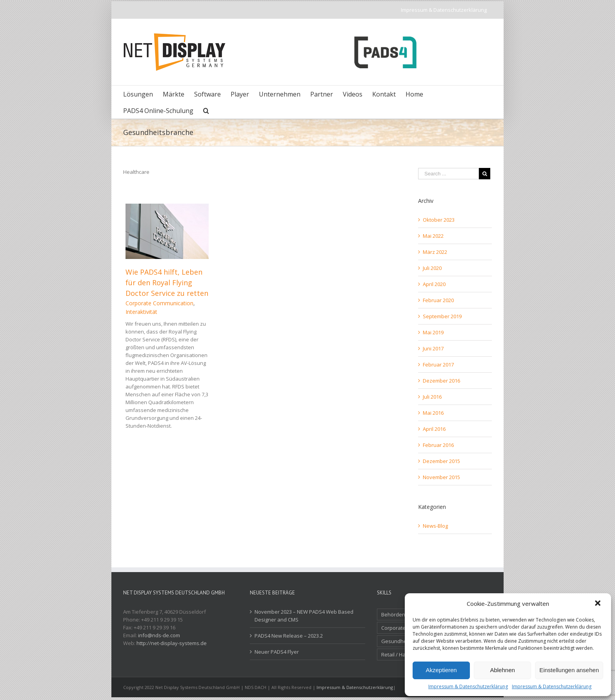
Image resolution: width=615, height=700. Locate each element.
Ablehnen (502, 670)
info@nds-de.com (159, 635)
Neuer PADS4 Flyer (277, 652)
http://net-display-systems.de (172, 643)
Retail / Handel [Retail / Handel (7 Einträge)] (399, 654)
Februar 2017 (438, 365)
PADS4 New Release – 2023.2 (289, 636)
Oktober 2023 (439, 220)
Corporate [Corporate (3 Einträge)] (393, 628)
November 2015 (441, 477)
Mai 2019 (433, 332)
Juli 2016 (432, 397)
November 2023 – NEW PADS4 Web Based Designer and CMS (304, 616)
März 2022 (435, 252)
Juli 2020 (432, 268)
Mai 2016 (433, 413)
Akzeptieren (441, 670)
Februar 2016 (438, 445)
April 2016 (434, 429)
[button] (599, 604)
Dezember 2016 (441, 381)
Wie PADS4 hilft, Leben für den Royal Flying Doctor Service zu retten (167, 283)
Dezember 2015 (441, 461)
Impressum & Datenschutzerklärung (468, 686)
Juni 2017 (433, 348)
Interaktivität (141, 312)
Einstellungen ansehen (569, 670)
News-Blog (435, 526)
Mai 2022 (433, 236)
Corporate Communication (159, 303)
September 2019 (442, 316)
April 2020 (434, 284)
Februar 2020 (438, 300)
